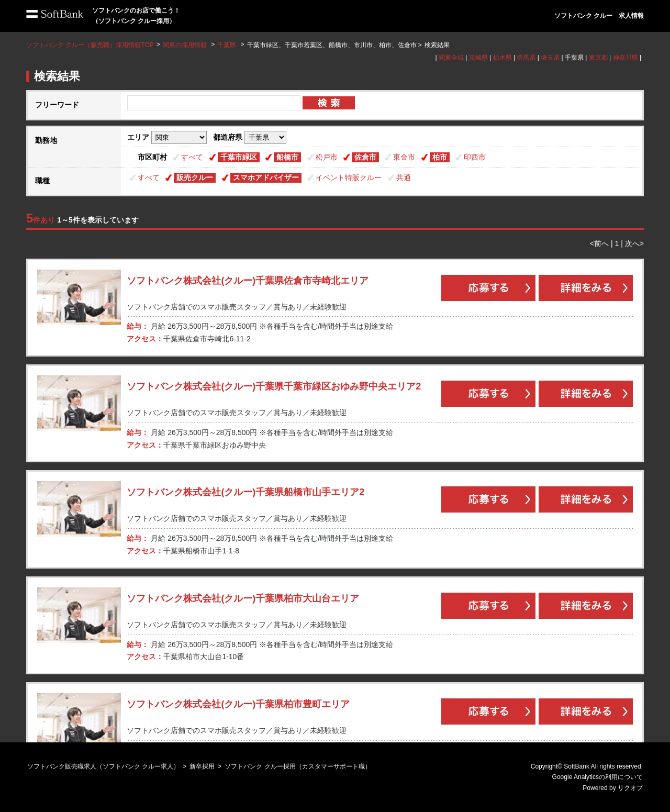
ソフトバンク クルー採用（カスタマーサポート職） (298, 766)
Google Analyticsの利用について (598, 777)
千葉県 (227, 45)
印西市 (475, 157)
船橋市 (287, 157)
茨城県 (478, 58)
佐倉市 (365, 157)
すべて (192, 157)
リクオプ (630, 788)
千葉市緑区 (239, 157)
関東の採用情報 (186, 45)
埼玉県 (550, 58)
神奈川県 (626, 58)
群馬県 (526, 58)
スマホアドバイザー (266, 177)
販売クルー (195, 177)
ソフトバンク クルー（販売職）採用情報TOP (90, 45)
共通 (404, 177)
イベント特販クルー (349, 177)
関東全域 (451, 58)
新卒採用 (202, 766)
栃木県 (502, 58)
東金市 (404, 157)
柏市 (440, 157)
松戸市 (327, 157)
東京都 (598, 58)
